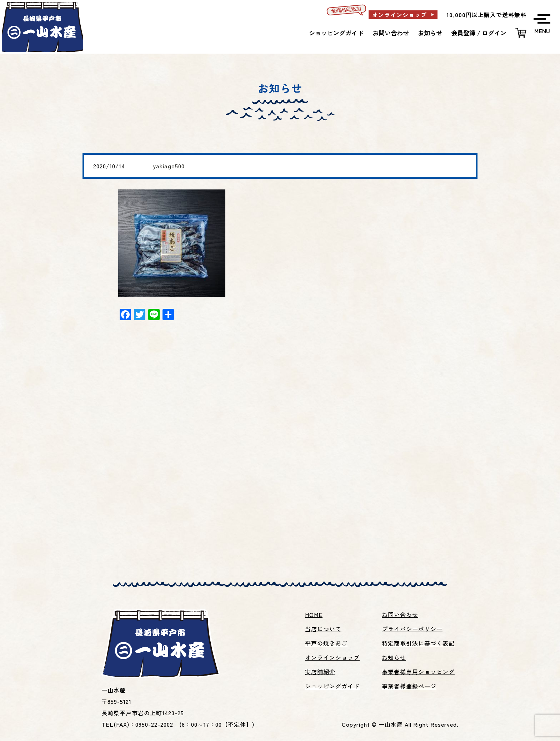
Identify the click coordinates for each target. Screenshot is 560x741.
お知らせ (430, 33)
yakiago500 (169, 166)
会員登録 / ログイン (479, 33)
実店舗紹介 (320, 672)
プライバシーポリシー (412, 629)
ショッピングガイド (336, 33)
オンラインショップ (399, 15)
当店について (323, 629)
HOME (314, 615)
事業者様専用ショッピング (418, 672)
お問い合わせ (391, 33)
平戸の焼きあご (326, 644)
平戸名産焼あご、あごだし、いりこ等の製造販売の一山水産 (47, 29)
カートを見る (521, 33)
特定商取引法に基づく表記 (418, 644)
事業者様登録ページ (409, 687)
